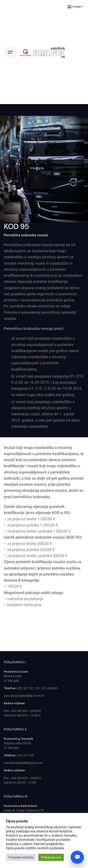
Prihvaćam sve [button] (51, 857)
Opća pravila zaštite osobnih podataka (35, 848)
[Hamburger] (10, 52)
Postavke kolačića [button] (21, 857)
